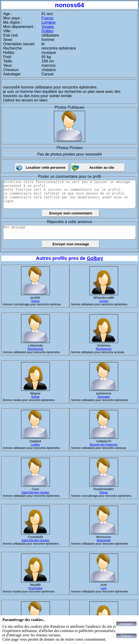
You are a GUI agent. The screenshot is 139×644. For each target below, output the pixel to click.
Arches (104, 301)
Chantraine (35, 588)
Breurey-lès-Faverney (104, 445)
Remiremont (35, 349)
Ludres (35, 445)
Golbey (48, 31)
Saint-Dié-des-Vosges (35, 493)
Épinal (35, 301)
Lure (104, 588)
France (47, 18)
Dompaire (104, 397)
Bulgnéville (104, 540)
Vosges (48, 27)
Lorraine (49, 22)
